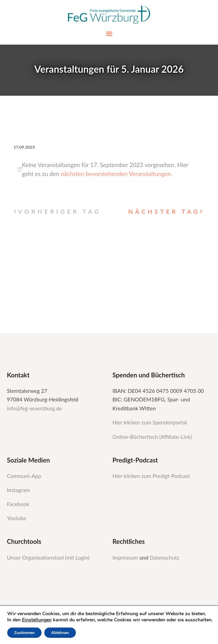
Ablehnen (60, 633)
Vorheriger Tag (59, 212)
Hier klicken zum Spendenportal (150, 422)
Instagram (19, 490)
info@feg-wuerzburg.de (34, 408)
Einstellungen (37, 620)
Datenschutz (164, 558)
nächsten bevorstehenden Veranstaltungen (116, 174)
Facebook (18, 504)
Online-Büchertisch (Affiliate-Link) (152, 437)
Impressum (126, 558)
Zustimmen (24, 633)
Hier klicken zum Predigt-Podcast (151, 476)
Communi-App (24, 476)
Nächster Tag (164, 212)
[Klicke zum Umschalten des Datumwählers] (24, 147)
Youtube (17, 518)
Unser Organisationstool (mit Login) (48, 558)
